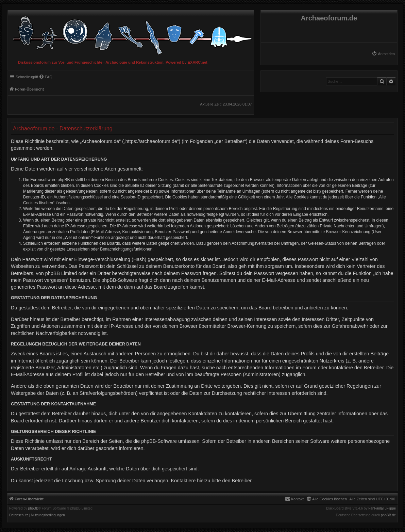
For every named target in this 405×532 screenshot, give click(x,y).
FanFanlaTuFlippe (382, 509)
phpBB (33, 509)
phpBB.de (388, 515)
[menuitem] (383, 54)
